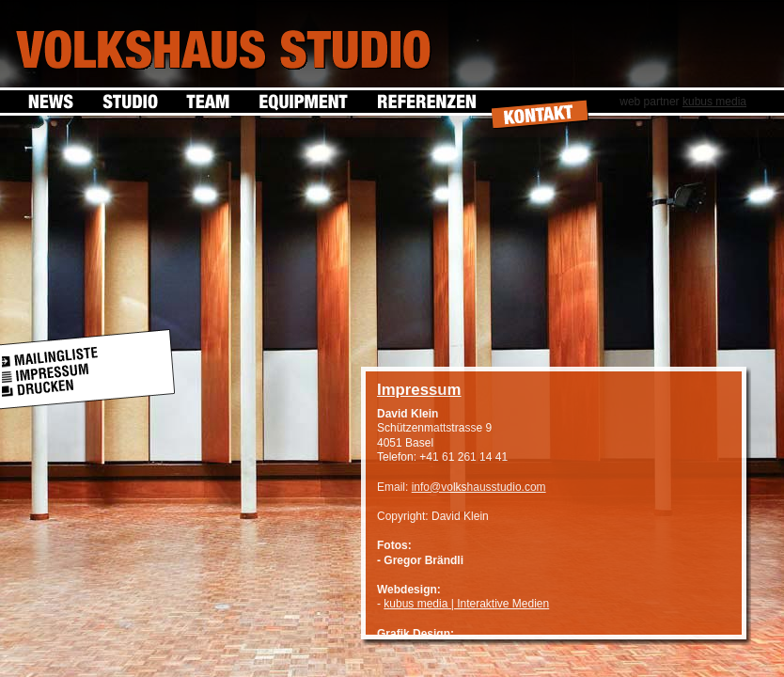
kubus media (714, 102)
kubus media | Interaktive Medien (466, 604)
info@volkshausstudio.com (479, 487)
